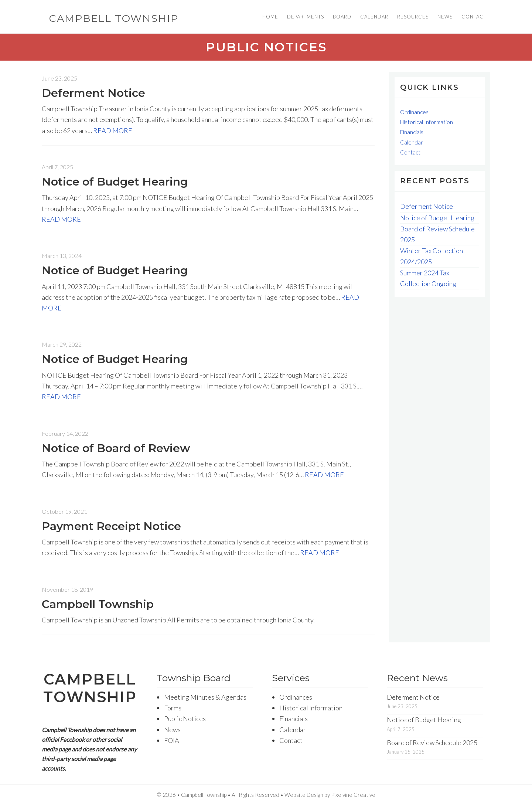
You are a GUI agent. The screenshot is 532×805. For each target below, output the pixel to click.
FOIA (172, 740)
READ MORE (113, 130)
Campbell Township (114, 18)
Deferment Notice (93, 93)
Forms (173, 708)
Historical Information (427, 122)
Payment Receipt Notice (111, 526)
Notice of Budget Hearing (115, 182)
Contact (410, 152)
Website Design (304, 795)
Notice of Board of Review (116, 448)
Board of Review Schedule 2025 (432, 743)
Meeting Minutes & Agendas (205, 697)
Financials (412, 132)
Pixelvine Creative (353, 795)
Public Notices (185, 719)
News (172, 730)
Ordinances (414, 112)
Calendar (412, 142)
